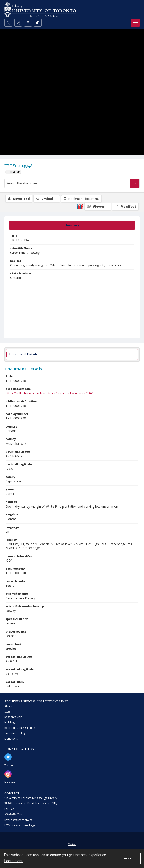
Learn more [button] (13, 861)
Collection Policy (15, 733)
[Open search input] (8, 23)
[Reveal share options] (18, 23)
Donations (11, 739)
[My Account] (28, 23)
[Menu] (135, 23)
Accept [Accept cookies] (129, 858)
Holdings (10, 722)
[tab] (72, 225)
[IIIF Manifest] (125, 207)
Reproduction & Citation (20, 728)
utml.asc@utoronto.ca (18, 820)
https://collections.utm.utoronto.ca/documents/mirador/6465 (50, 393)
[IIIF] (80, 206)
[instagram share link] (8, 774)
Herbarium (14, 172)
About (8, 706)
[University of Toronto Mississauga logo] (40, 10)
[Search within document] (135, 183)
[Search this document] (68, 183)
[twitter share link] (8, 757)
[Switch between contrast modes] (38, 23)
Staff (7, 712)
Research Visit (13, 717)
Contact (72, 844)
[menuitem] (72, 844)
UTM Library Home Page (20, 825)
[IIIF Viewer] (98, 207)
